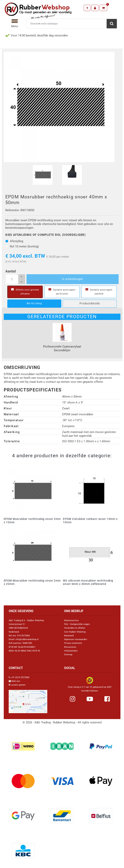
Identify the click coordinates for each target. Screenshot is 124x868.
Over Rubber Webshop (75, 632)
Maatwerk (69, 636)
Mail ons (16, 681)
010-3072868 (23, 636)
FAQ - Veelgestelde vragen (77, 624)
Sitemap (68, 655)
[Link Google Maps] (28, 700)
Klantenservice (71, 620)
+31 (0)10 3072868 (20, 677)
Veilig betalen (71, 651)
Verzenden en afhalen (75, 628)
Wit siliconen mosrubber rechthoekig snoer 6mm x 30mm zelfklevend (88, 582)
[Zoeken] (66, 24)
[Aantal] (15, 279)
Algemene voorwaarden (76, 639)
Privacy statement (73, 643)
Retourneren (70, 647)
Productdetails (90, 303)
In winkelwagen (73, 279)
